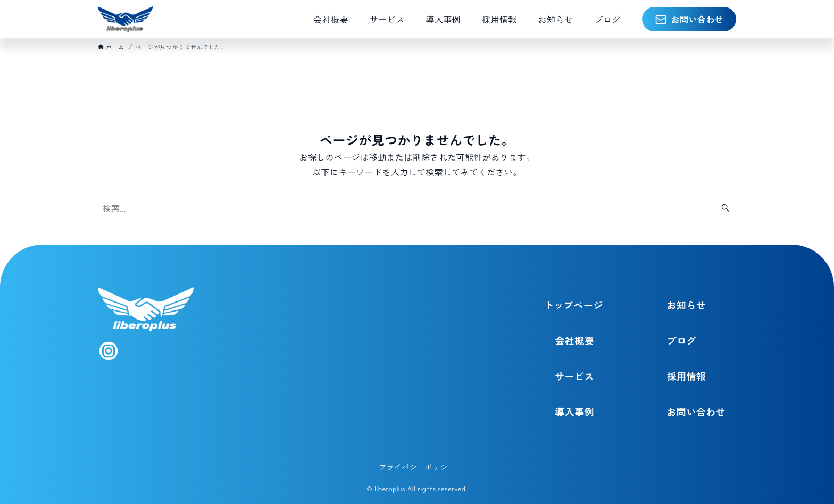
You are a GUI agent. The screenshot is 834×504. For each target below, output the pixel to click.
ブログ (682, 340)
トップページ (573, 305)
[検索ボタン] (725, 208)
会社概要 (574, 340)
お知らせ (687, 305)
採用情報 (687, 376)
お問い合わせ (696, 411)
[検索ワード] (417, 208)
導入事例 (574, 411)
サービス (574, 376)
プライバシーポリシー (417, 467)
